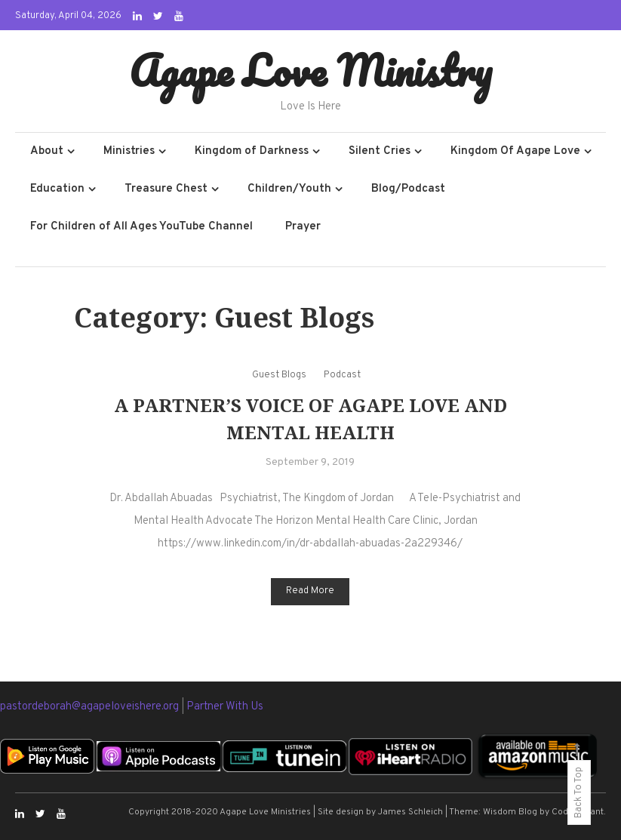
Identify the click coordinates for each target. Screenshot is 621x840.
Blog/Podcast (408, 189)
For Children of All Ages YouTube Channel (141, 227)
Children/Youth (289, 189)
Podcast (342, 375)
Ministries (129, 151)
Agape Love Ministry (310, 70)
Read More (310, 591)
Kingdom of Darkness (252, 151)
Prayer (303, 227)
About (47, 151)
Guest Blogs (279, 375)
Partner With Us (225, 707)
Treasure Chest (166, 189)
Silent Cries (380, 151)
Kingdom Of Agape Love (515, 151)
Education (57, 189)
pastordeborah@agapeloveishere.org (91, 707)
